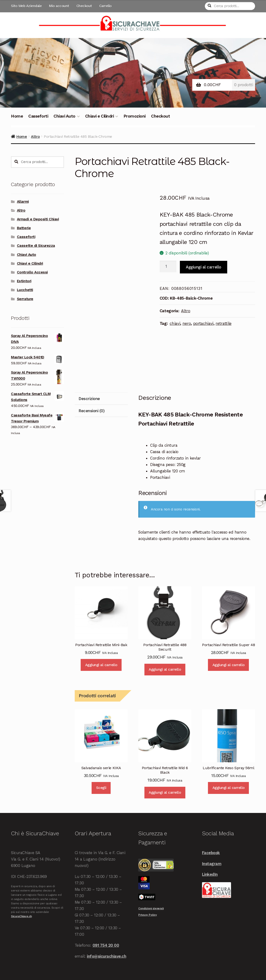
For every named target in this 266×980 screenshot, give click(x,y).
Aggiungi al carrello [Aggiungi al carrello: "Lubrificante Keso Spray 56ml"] (229, 788)
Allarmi (23, 202)
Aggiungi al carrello (204, 267)
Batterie (24, 228)
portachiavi (203, 323)
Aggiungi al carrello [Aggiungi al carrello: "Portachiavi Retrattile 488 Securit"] (165, 669)
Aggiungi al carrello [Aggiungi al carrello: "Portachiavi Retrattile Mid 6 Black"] (165, 792)
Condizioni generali (151, 908)
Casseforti (38, 116)
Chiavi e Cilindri (100, 116)
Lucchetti (25, 290)
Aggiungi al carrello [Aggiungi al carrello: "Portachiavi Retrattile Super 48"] (229, 665)
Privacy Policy (148, 915)
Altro (35, 136)
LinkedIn (210, 874)
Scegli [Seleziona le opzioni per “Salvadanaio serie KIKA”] (101, 788)
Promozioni (135, 116)
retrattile (224, 323)
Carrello (105, 6)
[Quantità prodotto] (168, 267)
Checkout (84, 6)
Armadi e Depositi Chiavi (38, 219)
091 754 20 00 (106, 945)
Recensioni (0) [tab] (91, 411)
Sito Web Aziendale (26, 6)
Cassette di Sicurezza (36, 246)
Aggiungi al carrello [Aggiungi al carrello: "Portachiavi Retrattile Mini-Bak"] (101, 665)
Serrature (25, 299)
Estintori (24, 281)
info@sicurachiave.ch (106, 956)
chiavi (175, 323)
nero (187, 323)
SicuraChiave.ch (21, 916)
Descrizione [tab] (89, 399)
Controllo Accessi (32, 272)
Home (17, 116)
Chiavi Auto (64, 116)
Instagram (212, 864)
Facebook (211, 853)
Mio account (59, 6)
